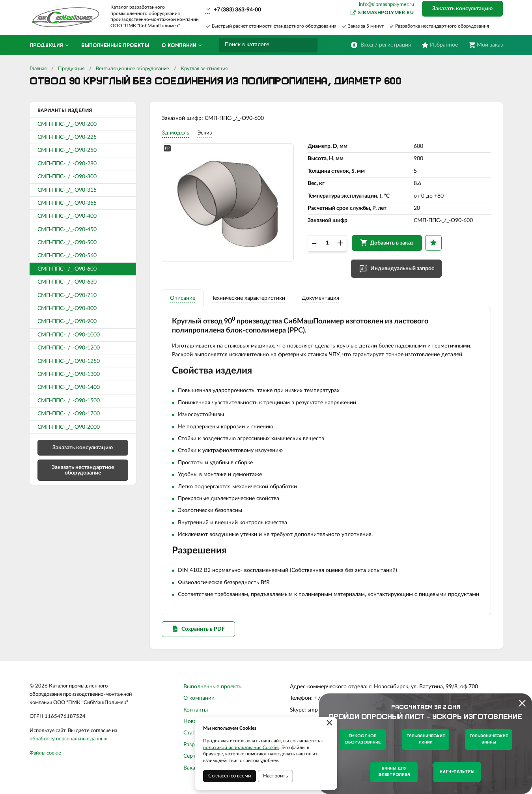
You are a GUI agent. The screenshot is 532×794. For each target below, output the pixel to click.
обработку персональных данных (68, 739)
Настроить (275, 776)
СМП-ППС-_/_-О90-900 (67, 321)
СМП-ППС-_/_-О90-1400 (69, 387)
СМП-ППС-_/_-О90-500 (67, 243)
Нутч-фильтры (457, 772)
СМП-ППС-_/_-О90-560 (67, 256)
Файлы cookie (45, 753)
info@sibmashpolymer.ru (386, 5)
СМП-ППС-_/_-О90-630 (67, 282)
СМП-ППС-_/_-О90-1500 (69, 401)
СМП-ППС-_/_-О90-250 (67, 150)
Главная (38, 69)
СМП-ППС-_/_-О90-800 (67, 308)
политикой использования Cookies (241, 747)
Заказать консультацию (462, 9)
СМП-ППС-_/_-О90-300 (67, 177)
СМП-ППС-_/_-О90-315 (67, 190)
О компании (199, 698)
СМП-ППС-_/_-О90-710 (67, 295)
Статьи (192, 733)
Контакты (196, 710)
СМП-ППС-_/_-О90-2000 (69, 427)
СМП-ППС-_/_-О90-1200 (69, 348)
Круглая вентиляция (204, 69)
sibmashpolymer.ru (386, 13)
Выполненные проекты (213, 687)
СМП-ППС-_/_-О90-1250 (69, 361)
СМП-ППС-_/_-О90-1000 (69, 335)
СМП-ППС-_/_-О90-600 (67, 269)
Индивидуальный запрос (402, 269)
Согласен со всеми (230, 776)
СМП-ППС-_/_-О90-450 (67, 230)
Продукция (71, 69)
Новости (194, 721)
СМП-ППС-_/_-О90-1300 (69, 374)
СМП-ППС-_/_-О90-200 (67, 124)
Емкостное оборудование (363, 739)
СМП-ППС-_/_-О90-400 (67, 216)
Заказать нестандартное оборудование (83, 470)
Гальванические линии (426, 739)
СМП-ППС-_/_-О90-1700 (69, 414)
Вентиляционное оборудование (133, 69)
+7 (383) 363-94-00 (237, 10)
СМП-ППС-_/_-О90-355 (67, 203)
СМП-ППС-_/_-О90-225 (67, 137)
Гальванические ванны (489, 739)
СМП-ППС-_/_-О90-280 (67, 164)
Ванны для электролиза (394, 772)
